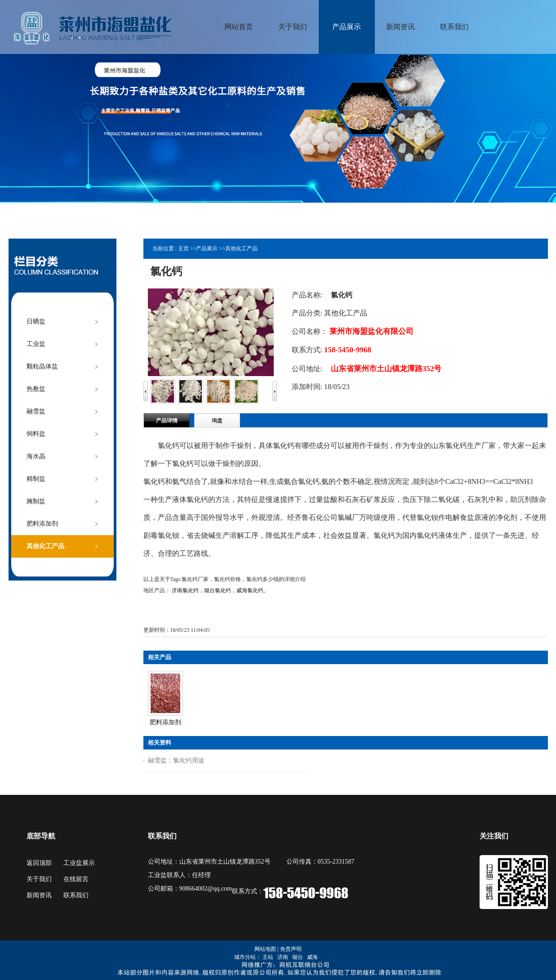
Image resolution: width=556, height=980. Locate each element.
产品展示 (207, 248)
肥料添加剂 (165, 722)
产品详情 (167, 421)
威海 (312, 957)
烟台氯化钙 (218, 590)
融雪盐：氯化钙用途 (176, 760)
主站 (268, 957)
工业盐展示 (79, 863)
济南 (283, 957)
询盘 (217, 421)
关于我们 (39, 879)
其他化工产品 (241, 248)
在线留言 (76, 879)
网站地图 (265, 949)
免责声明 (291, 949)
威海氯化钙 (250, 590)
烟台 (298, 957)
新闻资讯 (39, 895)
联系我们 (76, 895)
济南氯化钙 (185, 590)
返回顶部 (39, 863)
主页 (183, 248)
